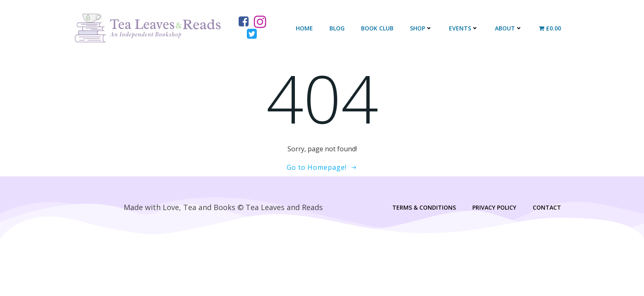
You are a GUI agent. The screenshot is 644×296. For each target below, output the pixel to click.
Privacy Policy (494, 209)
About (509, 29)
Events (464, 29)
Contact (546, 209)
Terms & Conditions (424, 209)
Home (304, 29)
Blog (337, 29)
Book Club (377, 29)
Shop (421, 29)
